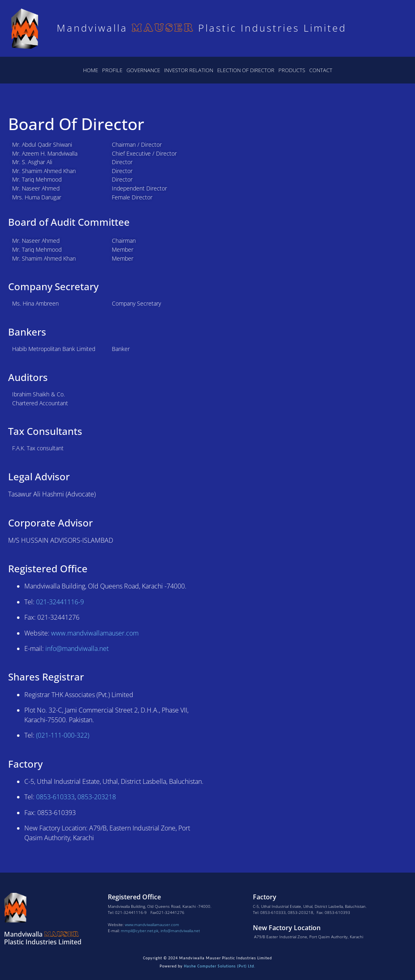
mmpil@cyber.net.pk (140, 931)
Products (292, 70)
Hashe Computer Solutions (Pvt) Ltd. (220, 966)
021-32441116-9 (60, 602)
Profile (112, 70)
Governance (143, 70)
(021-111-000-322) (63, 735)
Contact (321, 70)
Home (91, 70)
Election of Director (246, 70)
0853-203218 (97, 797)
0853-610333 (55, 797)
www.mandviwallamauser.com (152, 924)
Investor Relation (189, 70)
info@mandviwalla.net (77, 648)
